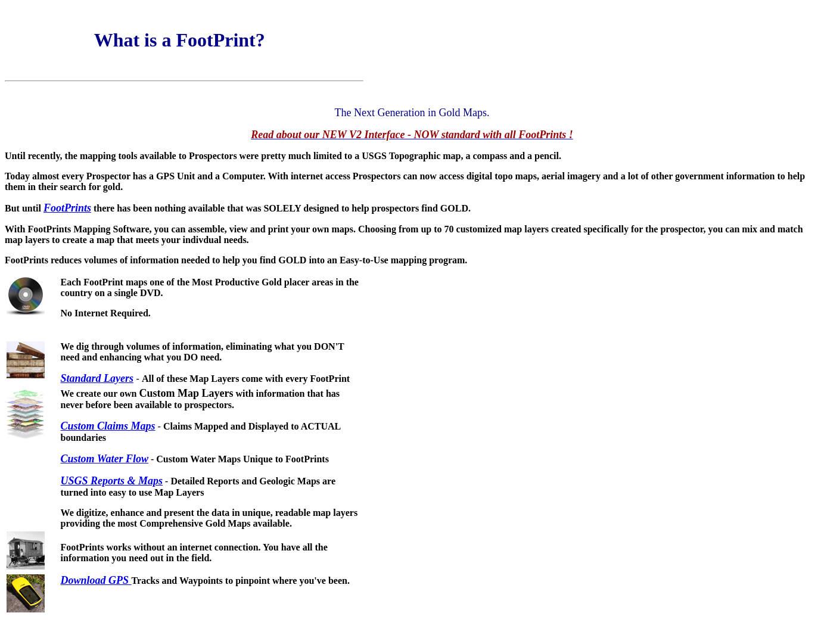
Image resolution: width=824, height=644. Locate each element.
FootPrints (67, 208)
